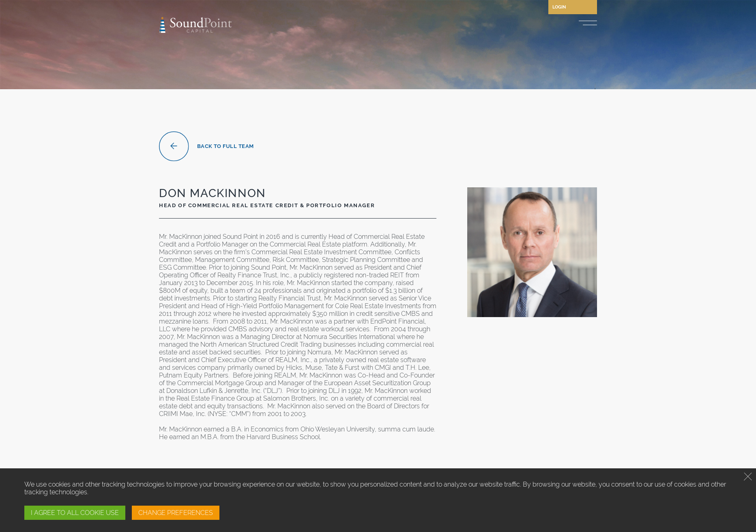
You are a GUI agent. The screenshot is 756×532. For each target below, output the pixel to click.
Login (559, 7)
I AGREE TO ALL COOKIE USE (75, 513)
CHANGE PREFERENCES (176, 513)
